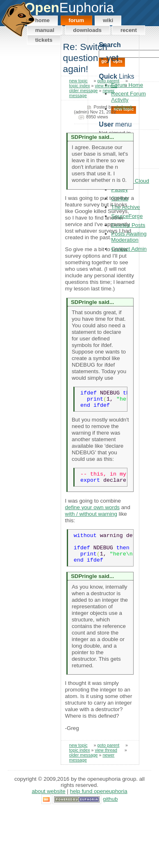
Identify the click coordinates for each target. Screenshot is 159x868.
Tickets (44, 40)
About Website (48, 804)
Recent (129, 30)
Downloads (87, 30)
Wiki (108, 20)
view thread (106, 86)
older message (84, 91)
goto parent (108, 81)
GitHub (110, 812)
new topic (78, 81)
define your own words (92, 513)
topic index (80, 86)
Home (43, 20)
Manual (45, 30)
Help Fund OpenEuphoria (99, 804)
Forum (76, 20)
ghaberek (123, 107)
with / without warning (91, 520)
